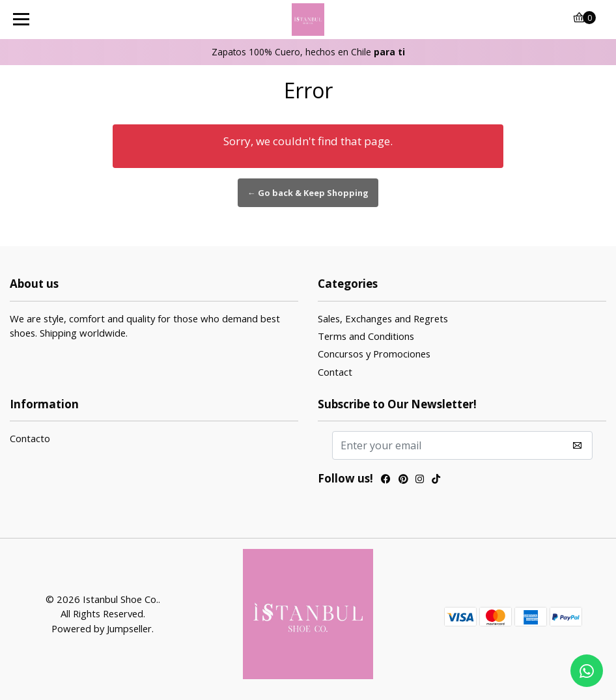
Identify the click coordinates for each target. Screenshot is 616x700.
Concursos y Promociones (374, 354)
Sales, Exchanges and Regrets (383, 318)
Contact (335, 372)
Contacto (30, 438)
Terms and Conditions (366, 336)
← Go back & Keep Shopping (308, 193)
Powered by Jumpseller (102, 628)
